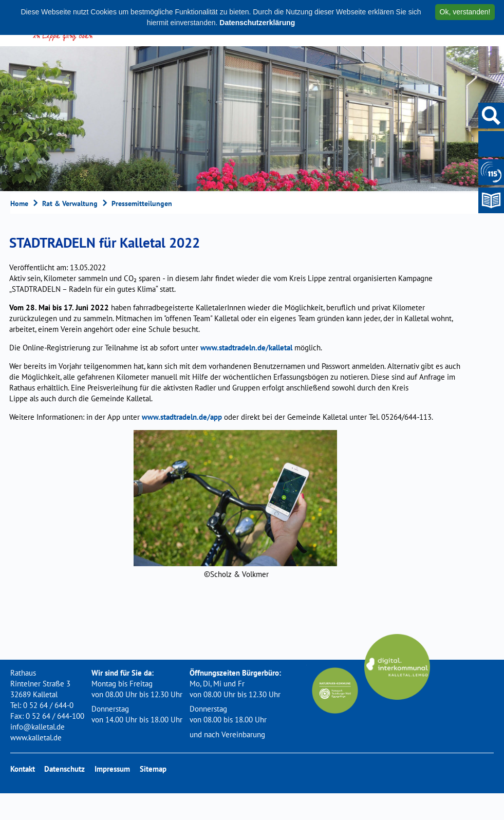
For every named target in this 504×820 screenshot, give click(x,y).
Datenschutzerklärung (257, 23)
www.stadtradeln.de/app (182, 417)
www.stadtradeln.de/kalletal (246, 348)
